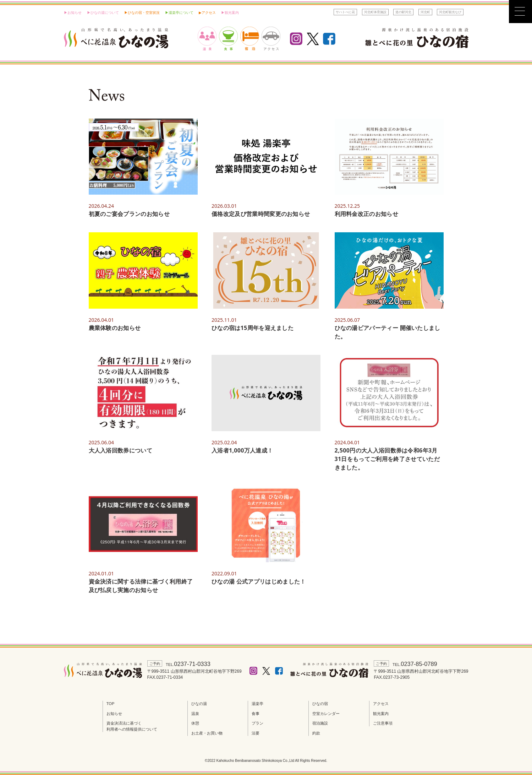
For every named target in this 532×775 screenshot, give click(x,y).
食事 (256, 714)
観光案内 (381, 714)
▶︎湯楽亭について (179, 12)
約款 (316, 733)
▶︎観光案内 (230, 12)
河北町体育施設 (375, 12)
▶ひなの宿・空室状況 (142, 12)
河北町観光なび (450, 12)
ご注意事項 (383, 723)
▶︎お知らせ (73, 12)
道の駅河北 (403, 12)
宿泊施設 (320, 723)
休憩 (195, 723)
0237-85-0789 (421, 664)
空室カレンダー (326, 714)
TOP (110, 704)
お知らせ (114, 714)
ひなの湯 (199, 704)
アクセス (209, 12)
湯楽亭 (257, 704)
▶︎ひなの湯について (103, 12)
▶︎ (200, 12)
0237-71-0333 (194, 664)
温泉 (195, 714)
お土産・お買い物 (207, 733)
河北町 (425, 12)
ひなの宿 (320, 704)
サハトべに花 (345, 12)
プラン (257, 723)
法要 (256, 733)
